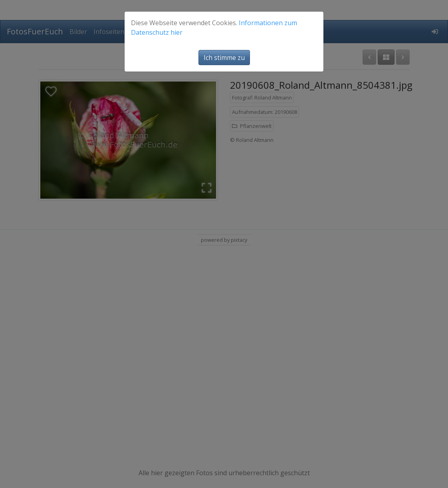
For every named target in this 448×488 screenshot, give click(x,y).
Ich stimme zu (224, 58)
